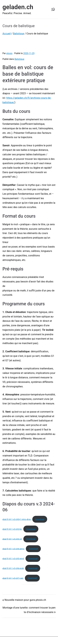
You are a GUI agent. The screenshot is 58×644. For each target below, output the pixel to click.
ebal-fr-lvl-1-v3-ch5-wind (13, 559)
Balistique (19, 59)
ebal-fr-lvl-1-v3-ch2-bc (12, 529)
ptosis (9, 53)
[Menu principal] (53, 9)
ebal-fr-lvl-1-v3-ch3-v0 (12, 539)
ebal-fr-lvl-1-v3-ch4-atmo (13, 549)
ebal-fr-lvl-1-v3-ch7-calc (13, 578)
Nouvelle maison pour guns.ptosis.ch (25, 600)
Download (40, 519)
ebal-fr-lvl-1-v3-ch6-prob (13, 568)
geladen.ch (18, 7)
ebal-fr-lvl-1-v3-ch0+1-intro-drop (17, 519)
